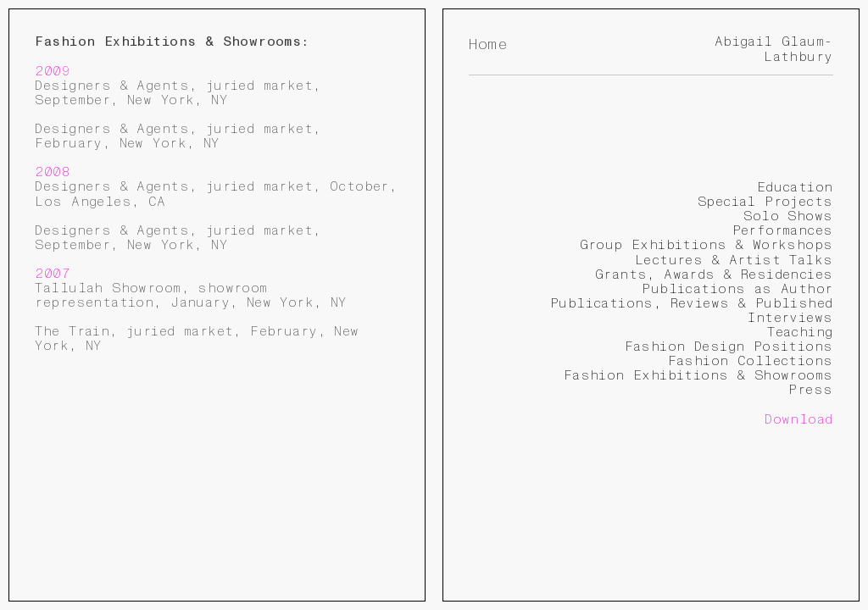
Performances (783, 230)
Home (488, 44)
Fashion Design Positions (729, 347)
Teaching (800, 332)
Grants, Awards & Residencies (714, 274)
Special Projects (765, 202)
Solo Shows (788, 216)
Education (795, 187)
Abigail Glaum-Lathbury (774, 49)
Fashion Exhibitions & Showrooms (698, 375)
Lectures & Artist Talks (734, 260)
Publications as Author (737, 289)
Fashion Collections (751, 361)
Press (810, 390)
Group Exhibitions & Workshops (707, 245)
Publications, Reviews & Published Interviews (692, 311)
